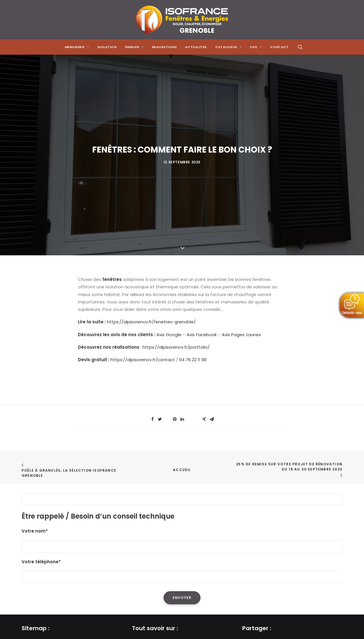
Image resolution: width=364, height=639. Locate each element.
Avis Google (169, 306)
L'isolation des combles (157, 632)
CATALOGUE (228, 47)
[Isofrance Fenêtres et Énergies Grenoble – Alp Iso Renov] (182, 20)
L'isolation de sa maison (157, 617)
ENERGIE (134, 47)
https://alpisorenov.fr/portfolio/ (176, 319)
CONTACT (279, 47)
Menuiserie (33, 625)
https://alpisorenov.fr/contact (143, 331)
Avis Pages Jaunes (241, 306)
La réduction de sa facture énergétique (174, 625)
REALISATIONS (165, 47)
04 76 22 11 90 (193, 331)
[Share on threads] (167, 389)
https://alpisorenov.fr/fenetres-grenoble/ (151, 294)
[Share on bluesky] (197, 389)
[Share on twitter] (160, 391)
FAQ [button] (256, 47)
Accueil (182, 442)
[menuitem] (77, 47)
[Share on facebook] (152, 391)
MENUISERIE (77, 47)
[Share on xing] (204, 391)
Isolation (107, 47)
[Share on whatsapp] (189, 389)
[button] (300, 47)
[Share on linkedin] (182, 391)
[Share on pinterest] (175, 391)
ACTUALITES (196, 47)
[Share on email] (212, 391)
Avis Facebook (202, 306)
